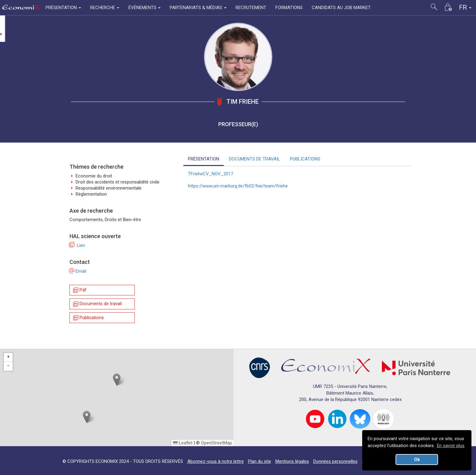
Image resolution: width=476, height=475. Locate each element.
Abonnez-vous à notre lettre (216, 461)
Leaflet (183, 443)
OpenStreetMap (216, 443)
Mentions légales (292, 461)
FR (465, 7)
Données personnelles (335, 461)
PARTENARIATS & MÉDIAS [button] (198, 8)
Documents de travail (97, 304)
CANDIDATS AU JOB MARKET (341, 8)
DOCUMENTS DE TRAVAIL (255, 159)
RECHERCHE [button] (105, 8)
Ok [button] (417, 460)
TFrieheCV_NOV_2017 (211, 174)
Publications (88, 318)
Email (78, 271)
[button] (117, 380)
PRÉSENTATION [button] (63, 8)
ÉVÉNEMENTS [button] (144, 8)
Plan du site (260, 461)
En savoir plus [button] (451, 446)
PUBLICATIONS (305, 159)
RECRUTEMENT (251, 8)
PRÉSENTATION (204, 159)
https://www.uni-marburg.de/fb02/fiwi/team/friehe (238, 186)
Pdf (79, 290)
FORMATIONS (289, 8)
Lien (77, 245)
